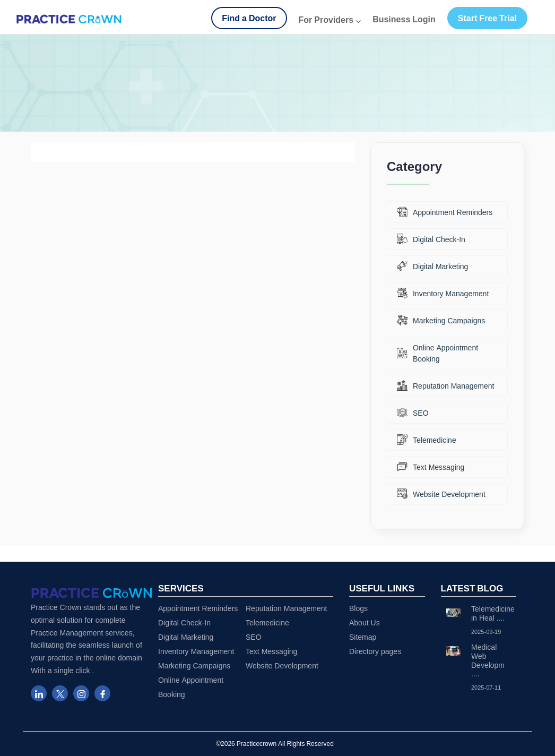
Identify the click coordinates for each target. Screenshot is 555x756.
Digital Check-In (431, 239)
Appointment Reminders (445, 212)
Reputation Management (445, 385)
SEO (413, 413)
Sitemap (363, 637)
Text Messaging (431, 467)
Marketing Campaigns (441, 320)
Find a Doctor (249, 18)
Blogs (358, 608)
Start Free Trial (487, 18)
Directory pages (375, 651)
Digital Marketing (432, 266)
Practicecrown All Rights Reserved (285, 744)
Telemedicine (427, 440)
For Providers (330, 20)
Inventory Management (443, 293)
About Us (365, 622)
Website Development (441, 494)
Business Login (404, 19)
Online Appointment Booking (437, 353)
